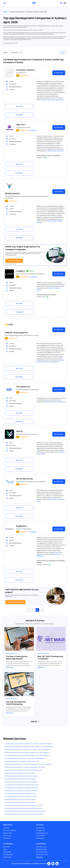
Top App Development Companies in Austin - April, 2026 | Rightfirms (24, 758)
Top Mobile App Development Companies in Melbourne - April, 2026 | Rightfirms (28, 764)
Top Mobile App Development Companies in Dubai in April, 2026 (23, 805)
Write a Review (41, 836)
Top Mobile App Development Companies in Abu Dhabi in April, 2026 (24, 811)
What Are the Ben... (42, 852)
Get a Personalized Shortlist (15, 602)
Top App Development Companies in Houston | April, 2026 (21, 761)
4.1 (18, 130)
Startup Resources (42, 833)
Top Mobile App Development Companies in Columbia (20, 782)
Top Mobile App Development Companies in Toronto (20, 799)
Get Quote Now (59, 73)
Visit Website (19, 115)
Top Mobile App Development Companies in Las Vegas (20, 776)
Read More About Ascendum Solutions (53, 100)
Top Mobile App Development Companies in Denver (19, 802)
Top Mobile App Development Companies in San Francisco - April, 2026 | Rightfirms (28, 747)
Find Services (40, 828)
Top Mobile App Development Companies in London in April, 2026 (23, 814)
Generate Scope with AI (14, 261)
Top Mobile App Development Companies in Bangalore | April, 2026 (24, 767)
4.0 (6, 201)
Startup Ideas (40, 838)
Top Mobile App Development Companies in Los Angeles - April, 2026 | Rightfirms (28, 744)
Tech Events (7, 857)
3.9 (18, 392)
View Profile (19, 106)
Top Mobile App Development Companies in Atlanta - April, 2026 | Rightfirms (26, 753)
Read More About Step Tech (55, 151)
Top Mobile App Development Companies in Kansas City (21, 785)
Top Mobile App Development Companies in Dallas (19, 773)
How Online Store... (42, 847)
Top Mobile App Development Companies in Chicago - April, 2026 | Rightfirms (27, 750)
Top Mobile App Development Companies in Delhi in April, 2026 (23, 808)
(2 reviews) (33, 277)
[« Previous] (28, 610)
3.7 (6, 338)
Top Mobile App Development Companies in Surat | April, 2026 (22, 770)
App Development (12, 653)
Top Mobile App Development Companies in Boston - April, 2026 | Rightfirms (26, 755)
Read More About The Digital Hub (55, 402)
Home (5, 12)
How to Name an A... (42, 855)
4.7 (18, 277)
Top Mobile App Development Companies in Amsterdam (21, 788)
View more (39, 857)
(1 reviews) (33, 130)
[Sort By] (17, 52)
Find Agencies (40, 831)
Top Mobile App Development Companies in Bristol (19, 794)
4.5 (18, 75)
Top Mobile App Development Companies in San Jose (20, 797)
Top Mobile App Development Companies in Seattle (19, 779)
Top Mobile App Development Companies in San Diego (20, 791)
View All (35, 721)
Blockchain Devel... (42, 849)
